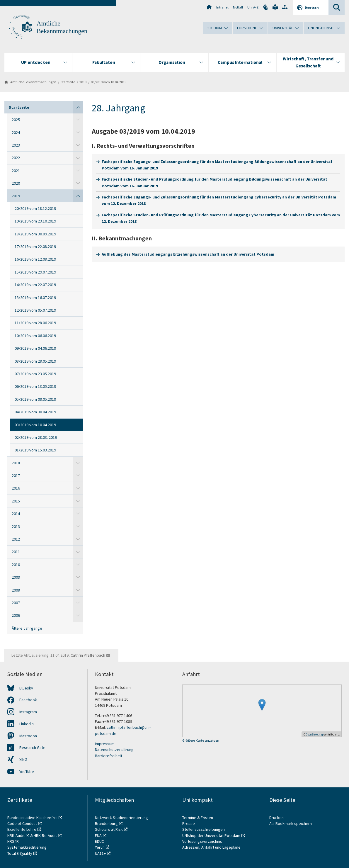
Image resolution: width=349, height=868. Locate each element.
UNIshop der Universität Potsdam (211, 835)
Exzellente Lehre (22, 829)
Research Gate (32, 748)
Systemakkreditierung (27, 847)
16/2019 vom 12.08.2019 (35, 259)
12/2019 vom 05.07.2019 (35, 310)
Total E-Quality (20, 853)
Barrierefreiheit (109, 756)
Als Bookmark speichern (291, 823)
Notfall (238, 7)
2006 (16, 615)
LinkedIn (27, 724)
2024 (16, 133)
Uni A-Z (253, 7)
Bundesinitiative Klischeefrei (32, 818)
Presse (189, 823)
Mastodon (28, 736)
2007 (16, 603)
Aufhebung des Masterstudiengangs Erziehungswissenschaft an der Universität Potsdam (188, 254)
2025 (16, 120)
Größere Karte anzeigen (201, 741)
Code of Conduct (22, 823)
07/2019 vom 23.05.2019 (35, 374)
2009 (16, 577)
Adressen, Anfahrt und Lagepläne (211, 847)
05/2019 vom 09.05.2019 (35, 399)
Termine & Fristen (198, 818)
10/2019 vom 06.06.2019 (35, 336)
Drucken (276, 818)
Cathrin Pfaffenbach (88, 655)
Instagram (28, 712)
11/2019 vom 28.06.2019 (35, 323)
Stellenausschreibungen (204, 829)
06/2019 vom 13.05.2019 (35, 386)
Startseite (68, 82)
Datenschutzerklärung (114, 750)
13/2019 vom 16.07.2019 (35, 298)
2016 (16, 488)
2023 (16, 145)
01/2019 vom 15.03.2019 (35, 450)
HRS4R (13, 841)
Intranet (222, 7)
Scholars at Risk (109, 829)
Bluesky (26, 688)
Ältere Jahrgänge (27, 628)
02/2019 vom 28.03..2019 (36, 437)
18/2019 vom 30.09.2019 (35, 234)
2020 (16, 183)
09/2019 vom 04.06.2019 (35, 348)
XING (23, 760)
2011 (16, 552)
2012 (16, 539)
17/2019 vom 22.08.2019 (35, 247)
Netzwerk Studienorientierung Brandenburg (121, 821)
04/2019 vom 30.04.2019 (35, 412)
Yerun (100, 847)
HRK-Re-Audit (45, 835)
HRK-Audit (16, 835)
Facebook (28, 700)
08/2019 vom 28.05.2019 (35, 361)
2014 (16, 514)
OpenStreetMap (315, 734)
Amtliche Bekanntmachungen (33, 82)
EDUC (99, 841)
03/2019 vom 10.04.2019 (109, 82)
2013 (16, 526)
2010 (16, 565)
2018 (16, 463)
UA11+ (100, 853)
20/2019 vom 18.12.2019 (35, 208)
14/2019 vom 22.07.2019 (35, 285)
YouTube (27, 772)
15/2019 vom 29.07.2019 (35, 272)
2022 (16, 158)
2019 (83, 82)
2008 (16, 590)
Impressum (105, 744)
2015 (16, 501)
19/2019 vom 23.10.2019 (35, 221)
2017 (16, 475)
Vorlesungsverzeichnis (203, 841)
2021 (16, 171)
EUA (98, 835)
